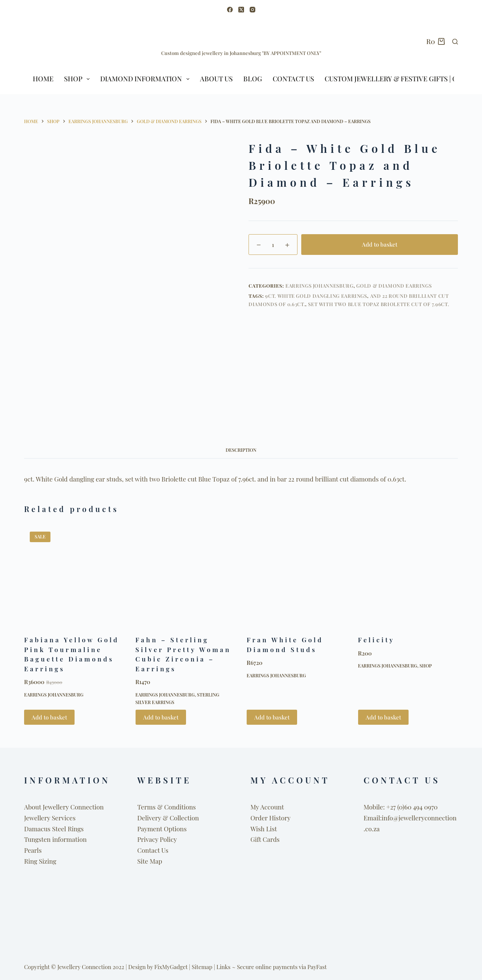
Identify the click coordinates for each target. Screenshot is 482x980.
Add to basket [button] (49, 717)
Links (223, 967)
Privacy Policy (157, 839)
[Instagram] (252, 10)
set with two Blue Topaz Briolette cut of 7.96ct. (378, 304)
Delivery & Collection (168, 818)
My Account (267, 807)
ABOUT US (216, 79)
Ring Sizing (40, 861)
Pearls (33, 850)
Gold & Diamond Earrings (394, 286)
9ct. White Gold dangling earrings (316, 296)
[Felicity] (408, 576)
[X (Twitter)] (241, 10)
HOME (43, 79)
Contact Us (293, 79)
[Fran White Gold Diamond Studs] (297, 576)
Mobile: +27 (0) (384, 807)
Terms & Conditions (167, 807)
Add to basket (380, 244)
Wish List (264, 829)
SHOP (79, 79)
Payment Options (162, 829)
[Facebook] (230, 10)
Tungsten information (55, 839)
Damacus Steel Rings (54, 829)
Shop (426, 666)
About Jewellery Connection (64, 807)
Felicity (377, 640)
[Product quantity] (273, 245)
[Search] (455, 42)
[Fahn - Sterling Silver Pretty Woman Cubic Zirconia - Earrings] (186, 576)
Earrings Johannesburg (320, 286)
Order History (271, 818)
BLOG (253, 79)
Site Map (150, 861)
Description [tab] (241, 450)
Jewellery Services (50, 818)
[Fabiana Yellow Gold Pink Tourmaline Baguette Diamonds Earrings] (74, 576)
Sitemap (202, 967)
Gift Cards (265, 839)
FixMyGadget (171, 967)
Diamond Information (146, 79)
